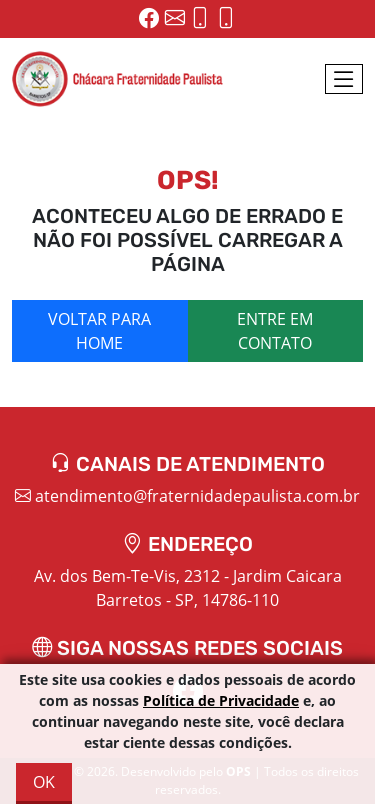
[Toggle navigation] (344, 79)
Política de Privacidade (221, 700)
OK (44, 782)
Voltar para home (99, 331)
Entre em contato (275, 331)
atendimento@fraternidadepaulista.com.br (187, 496)
